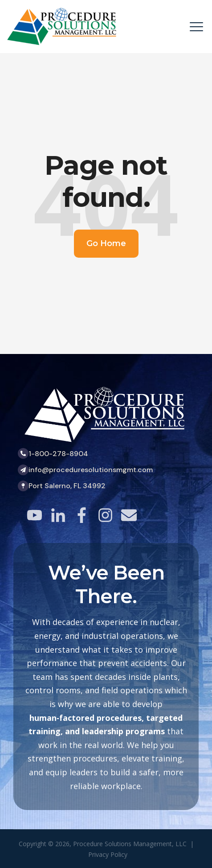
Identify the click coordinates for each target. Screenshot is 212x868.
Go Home (106, 243)
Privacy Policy (108, 854)
